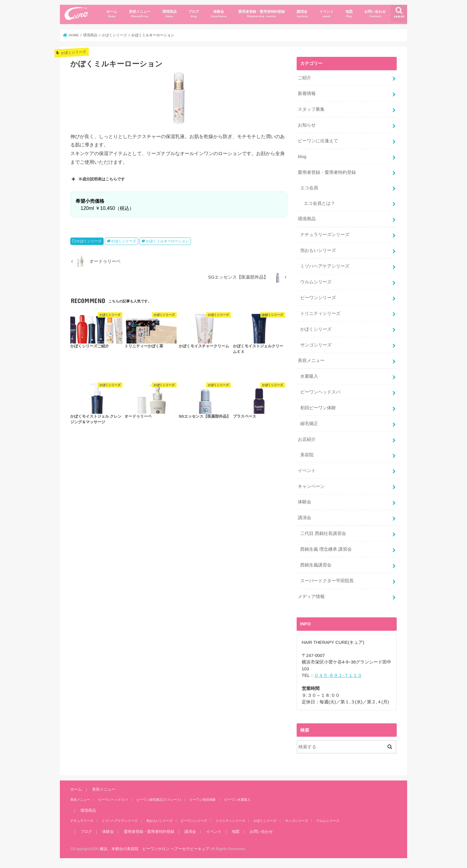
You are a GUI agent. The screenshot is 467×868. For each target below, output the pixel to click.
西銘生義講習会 (316, 565)
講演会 (302, 14)
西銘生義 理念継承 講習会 (326, 549)
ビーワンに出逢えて (318, 141)
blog (302, 157)
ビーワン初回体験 (203, 800)
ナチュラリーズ (82, 821)
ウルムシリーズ (316, 282)
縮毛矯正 (309, 424)
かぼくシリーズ (89, 241)
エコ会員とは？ (319, 203)
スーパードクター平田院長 (327, 581)
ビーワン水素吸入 (237, 800)
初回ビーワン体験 (318, 408)
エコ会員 (309, 188)
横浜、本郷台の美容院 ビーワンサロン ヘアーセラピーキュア (155, 849)
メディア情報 (311, 597)
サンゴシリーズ (316, 345)
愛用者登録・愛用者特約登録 (261, 14)
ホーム (112, 14)
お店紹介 (307, 439)
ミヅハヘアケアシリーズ (325, 266)
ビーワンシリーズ (318, 298)
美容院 (307, 455)
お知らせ (307, 125)
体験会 (219, 14)
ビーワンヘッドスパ (320, 392)
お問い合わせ (375, 14)
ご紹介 (305, 78)
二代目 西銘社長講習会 (323, 533)
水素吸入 (309, 376)
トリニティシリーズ (320, 313)
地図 (349, 14)
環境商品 (169, 14)
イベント (326, 14)
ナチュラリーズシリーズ (325, 235)
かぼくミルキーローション (167, 241)
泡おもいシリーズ (318, 250)
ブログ (194, 14)
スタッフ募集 (311, 109)
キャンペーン (311, 486)
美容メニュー (140, 14)
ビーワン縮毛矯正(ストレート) (159, 800)
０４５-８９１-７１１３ (338, 675)
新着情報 (307, 93)
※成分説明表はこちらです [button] (98, 179)
